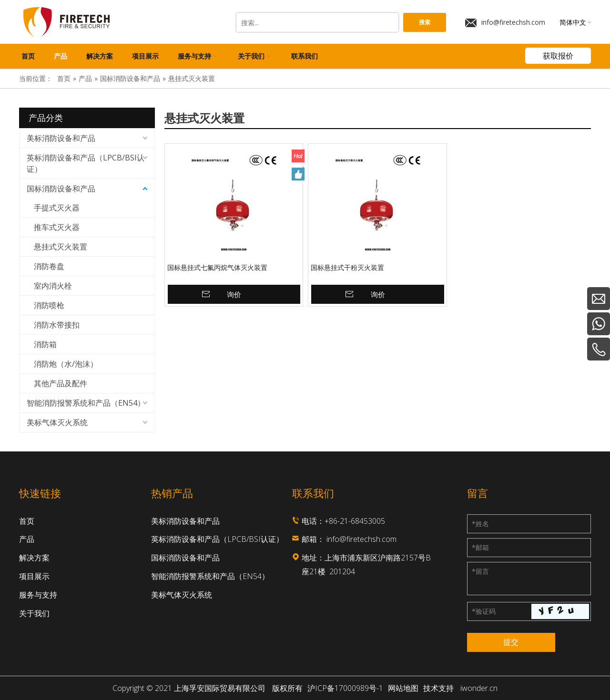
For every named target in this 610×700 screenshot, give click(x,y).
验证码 (484, 611)
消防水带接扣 (57, 325)
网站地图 (403, 688)
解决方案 (34, 558)
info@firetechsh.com (505, 22)
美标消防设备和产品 (61, 138)
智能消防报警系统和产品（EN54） (86, 403)
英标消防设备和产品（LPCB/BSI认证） (86, 163)
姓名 (480, 524)
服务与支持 (38, 595)
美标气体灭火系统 (57, 422)
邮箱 (480, 547)
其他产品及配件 (61, 383)
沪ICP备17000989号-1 (345, 688)
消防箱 (45, 344)
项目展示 (34, 576)
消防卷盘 (49, 266)
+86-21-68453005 (355, 521)
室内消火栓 (53, 286)
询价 (234, 294)
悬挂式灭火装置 (61, 247)
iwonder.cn (479, 688)
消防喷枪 (49, 305)
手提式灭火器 (57, 208)
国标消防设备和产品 (61, 189)
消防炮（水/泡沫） (66, 364)
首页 (27, 521)
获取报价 (558, 56)
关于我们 (34, 613)
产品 (27, 539)
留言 (480, 571)
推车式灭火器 (57, 227)
